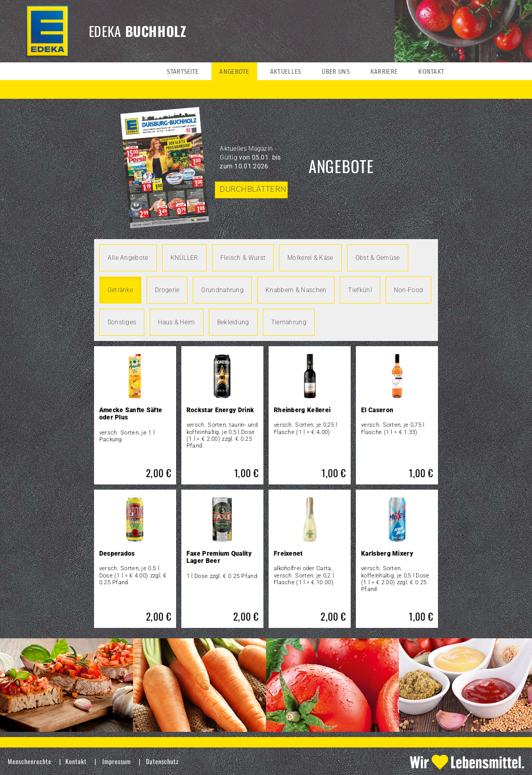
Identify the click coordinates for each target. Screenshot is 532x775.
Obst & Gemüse (378, 258)
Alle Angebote (128, 258)
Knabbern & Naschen (296, 290)
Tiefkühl (360, 290)
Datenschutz (162, 761)
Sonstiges (122, 322)
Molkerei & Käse (310, 258)
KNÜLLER (184, 258)
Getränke (120, 290)
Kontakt (76, 761)
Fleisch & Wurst (243, 258)
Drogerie (167, 290)
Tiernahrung (289, 322)
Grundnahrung (222, 290)
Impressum (117, 761)
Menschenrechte (30, 761)
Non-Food (408, 290)
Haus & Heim (176, 322)
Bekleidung (233, 322)
